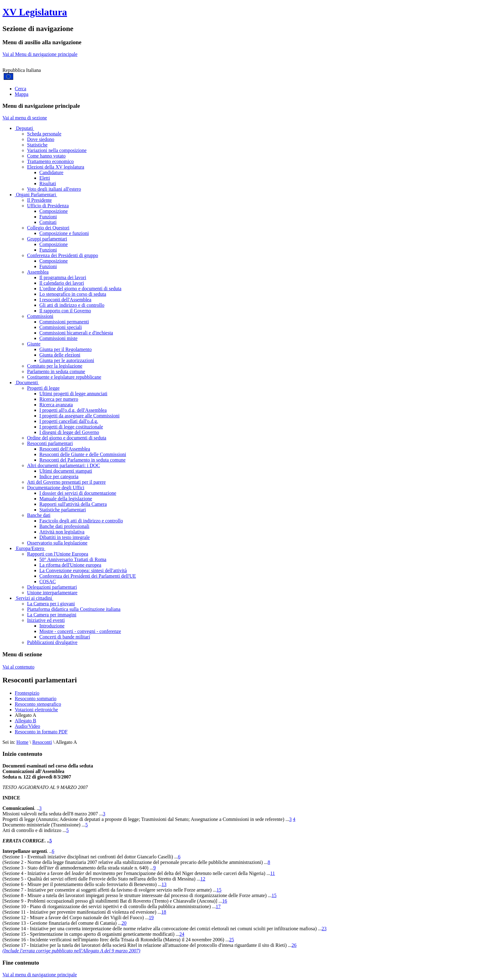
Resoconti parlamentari (50, 443)
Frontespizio (27, 693)
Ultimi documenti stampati (66, 471)
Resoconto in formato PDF (41, 732)
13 (164, 884)
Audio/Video (28, 726)
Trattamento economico (50, 161)
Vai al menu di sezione (25, 118)
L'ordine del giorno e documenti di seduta (80, 289)
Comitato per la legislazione (55, 366)
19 (151, 918)
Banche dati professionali (64, 526)
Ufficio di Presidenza (48, 206)
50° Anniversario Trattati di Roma (73, 559)
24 (182, 934)
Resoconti (42, 742)
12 (203, 879)
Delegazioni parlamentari (52, 587)
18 (164, 912)
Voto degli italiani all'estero (54, 189)
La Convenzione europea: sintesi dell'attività (83, 570)
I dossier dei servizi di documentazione (78, 493)
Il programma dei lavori (63, 277)
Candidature (51, 172)
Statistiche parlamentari (63, 510)
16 (225, 901)
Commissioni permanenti (64, 322)
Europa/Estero (30, 548)
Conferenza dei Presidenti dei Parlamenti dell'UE (88, 576)
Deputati (24, 128)
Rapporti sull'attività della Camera (73, 504)
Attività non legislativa (62, 532)
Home (22, 742)
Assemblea (38, 272)
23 (324, 929)
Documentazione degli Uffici (56, 488)
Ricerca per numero (59, 399)
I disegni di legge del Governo (69, 432)
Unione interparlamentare (52, 593)
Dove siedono (41, 139)
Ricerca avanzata (56, 405)
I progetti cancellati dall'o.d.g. (69, 421)
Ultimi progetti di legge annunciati (73, 394)
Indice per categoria (59, 476)
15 (219, 890)
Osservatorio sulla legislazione (57, 543)
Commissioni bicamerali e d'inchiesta (76, 333)
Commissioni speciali (61, 327)
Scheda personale (44, 134)
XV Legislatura (35, 12)
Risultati (48, 184)
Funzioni (48, 217)
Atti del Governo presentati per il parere (66, 482)
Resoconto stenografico (38, 704)
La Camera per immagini (52, 615)
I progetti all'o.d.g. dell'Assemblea (73, 410)
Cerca (20, 89)
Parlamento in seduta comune (56, 371)
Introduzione (52, 626)
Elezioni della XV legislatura (56, 167)
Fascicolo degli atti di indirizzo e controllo (81, 521)
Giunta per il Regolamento (65, 349)
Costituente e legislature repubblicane (64, 377)
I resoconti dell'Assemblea (65, 300)
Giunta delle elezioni (60, 355)
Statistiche (37, 145)
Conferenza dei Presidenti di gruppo (63, 255)
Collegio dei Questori (48, 228)
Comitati (48, 222)
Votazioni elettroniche (36, 710)
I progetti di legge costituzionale (71, 427)
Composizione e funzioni (64, 233)
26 (294, 945)
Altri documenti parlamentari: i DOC (63, 465)
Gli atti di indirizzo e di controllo (72, 305)
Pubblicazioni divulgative (52, 642)
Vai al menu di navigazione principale (40, 975)
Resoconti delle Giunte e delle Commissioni (83, 454)
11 (273, 873)
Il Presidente (39, 200)
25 (231, 940)
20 (124, 923)
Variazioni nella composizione (57, 150)
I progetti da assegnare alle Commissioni (79, 416)
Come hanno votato (46, 156)
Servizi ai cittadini (34, 598)
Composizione (53, 211)
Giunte (34, 344)
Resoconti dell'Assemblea (65, 449)
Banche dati (39, 515)
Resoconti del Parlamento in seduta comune (82, 460)
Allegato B (26, 721)
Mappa (22, 94)
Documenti (27, 383)
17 (218, 906)
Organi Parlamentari (36, 195)
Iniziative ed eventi (46, 620)
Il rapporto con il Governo (65, 311)
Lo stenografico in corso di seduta (73, 294)
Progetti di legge (43, 388)
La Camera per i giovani (51, 604)
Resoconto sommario (36, 699)
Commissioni (40, 316)
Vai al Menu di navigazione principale (40, 54)
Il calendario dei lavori (62, 283)
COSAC (47, 582)
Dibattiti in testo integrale (65, 537)
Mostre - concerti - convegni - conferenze (80, 631)
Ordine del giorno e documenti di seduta (67, 438)
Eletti (45, 178)
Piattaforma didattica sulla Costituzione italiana (74, 609)
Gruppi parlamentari (47, 239)
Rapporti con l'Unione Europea (58, 554)
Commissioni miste (58, 338)
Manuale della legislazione (66, 499)
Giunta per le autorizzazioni (67, 360)
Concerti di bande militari (65, 637)
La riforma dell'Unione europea (70, 565)
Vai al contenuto (18, 667)
